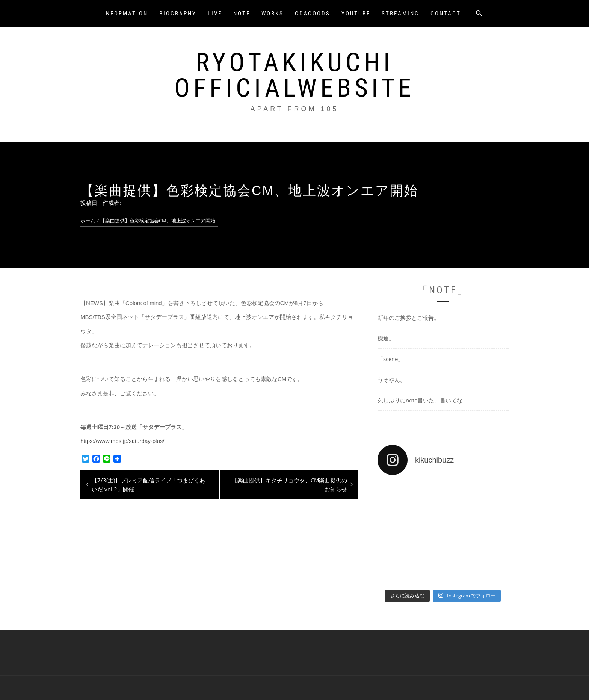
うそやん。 (392, 379)
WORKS (273, 14)
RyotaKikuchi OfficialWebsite (294, 75)
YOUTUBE (356, 14)
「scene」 (390, 359)
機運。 (386, 338)
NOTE (242, 14)
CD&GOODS (313, 14)
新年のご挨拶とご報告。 (409, 317)
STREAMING (400, 14)
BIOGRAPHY (178, 14)
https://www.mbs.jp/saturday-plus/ (122, 441)
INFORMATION (126, 14)
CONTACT (446, 14)
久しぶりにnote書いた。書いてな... (422, 400)
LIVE (215, 14)
